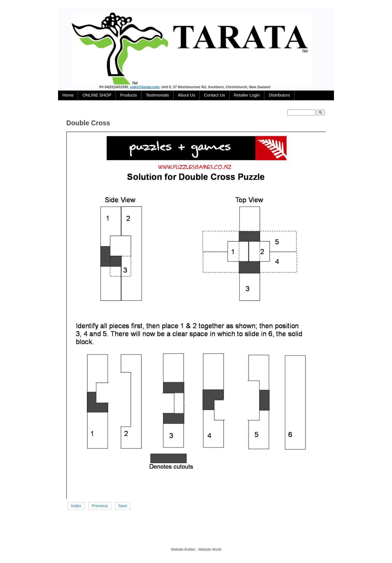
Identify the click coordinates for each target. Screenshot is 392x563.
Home (68, 95)
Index (76, 506)
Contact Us (215, 95)
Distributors (279, 95)
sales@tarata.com (145, 87)
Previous (100, 506)
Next (123, 506)
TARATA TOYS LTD (197, 539)
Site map (223, 539)
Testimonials (157, 95)
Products (128, 95)
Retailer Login (247, 95)
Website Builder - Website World (196, 549)
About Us (187, 95)
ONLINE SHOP (97, 95)
